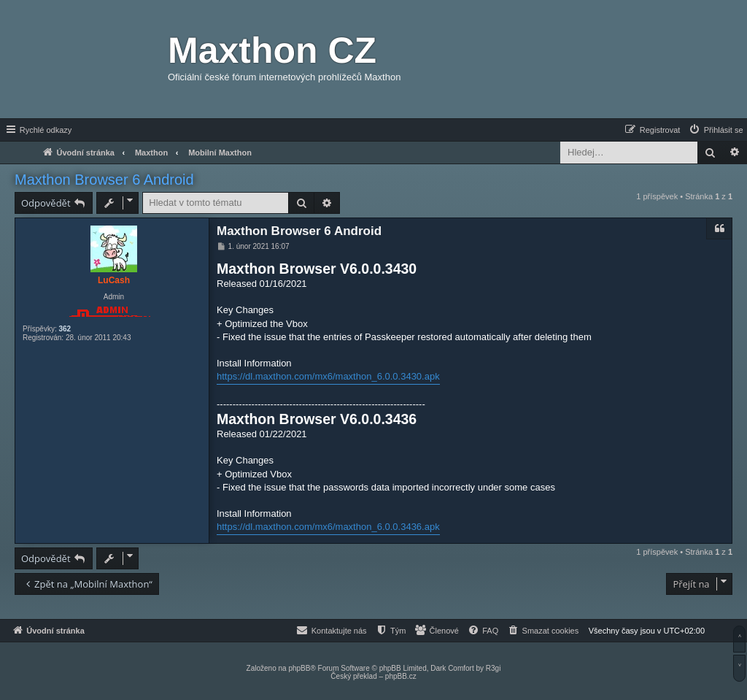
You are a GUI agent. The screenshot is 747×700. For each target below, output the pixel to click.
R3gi (494, 668)
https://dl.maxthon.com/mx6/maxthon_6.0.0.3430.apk (328, 376)
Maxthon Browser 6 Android (104, 180)
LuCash (114, 280)
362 (65, 329)
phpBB (299, 668)
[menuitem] (716, 130)
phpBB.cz (401, 676)
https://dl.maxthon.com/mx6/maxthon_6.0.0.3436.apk (328, 527)
